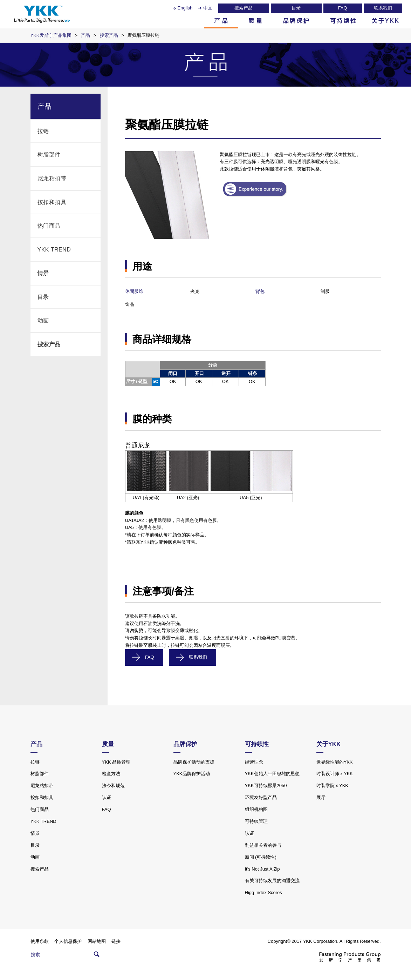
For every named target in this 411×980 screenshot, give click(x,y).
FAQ (342, 8)
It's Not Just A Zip (262, 869)
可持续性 (343, 21)
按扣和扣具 (52, 202)
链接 (116, 941)
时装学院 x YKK (333, 786)
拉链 (43, 131)
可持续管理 (256, 821)
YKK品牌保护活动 (192, 774)
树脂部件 (49, 155)
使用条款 (40, 941)
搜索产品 (244, 8)
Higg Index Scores (263, 892)
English (185, 8)
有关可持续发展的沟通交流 (272, 881)
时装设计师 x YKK (335, 774)
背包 (260, 291)
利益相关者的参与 (263, 845)
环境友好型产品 (261, 797)
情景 (43, 273)
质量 (255, 21)
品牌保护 (296, 21)
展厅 (321, 797)
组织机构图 (256, 809)
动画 (43, 320)
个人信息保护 (68, 941)
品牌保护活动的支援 (194, 762)
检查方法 (111, 774)
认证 (107, 797)
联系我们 (383, 8)
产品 (221, 21)
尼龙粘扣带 (52, 178)
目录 (296, 8)
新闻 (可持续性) (261, 857)
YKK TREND (54, 250)
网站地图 (97, 941)
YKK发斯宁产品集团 (51, 35)
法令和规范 (113, 786)
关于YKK (385, 21)
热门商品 (49, 226)
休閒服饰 (134, 291)
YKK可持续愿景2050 (266, 786)
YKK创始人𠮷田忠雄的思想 (272, 774)
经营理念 (254, 762)
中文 (208, 8)
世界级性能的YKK (335, 762)
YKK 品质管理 (116, 762)
